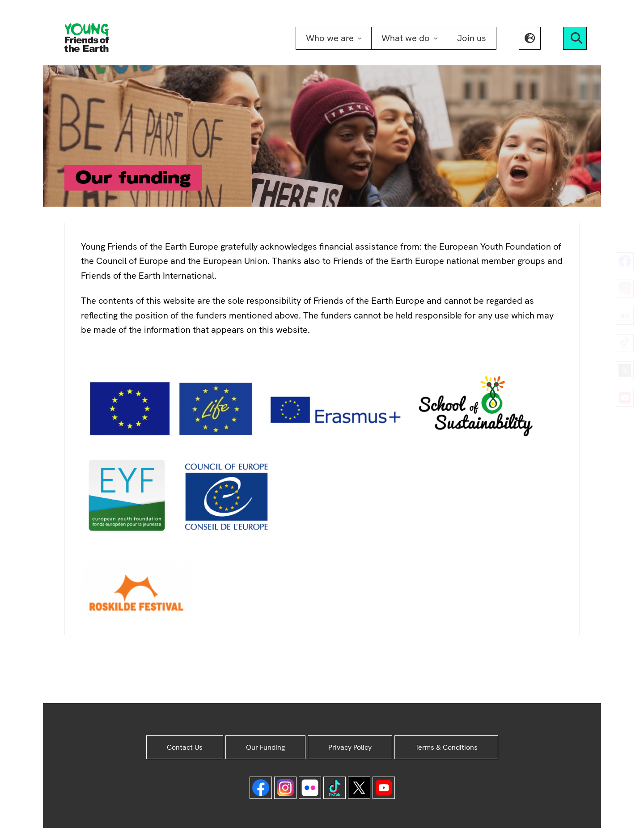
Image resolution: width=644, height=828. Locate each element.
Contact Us (185, 747)
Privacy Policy (350, 747)
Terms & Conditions (446, 747)
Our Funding (265, 747)
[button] (530, 38)
